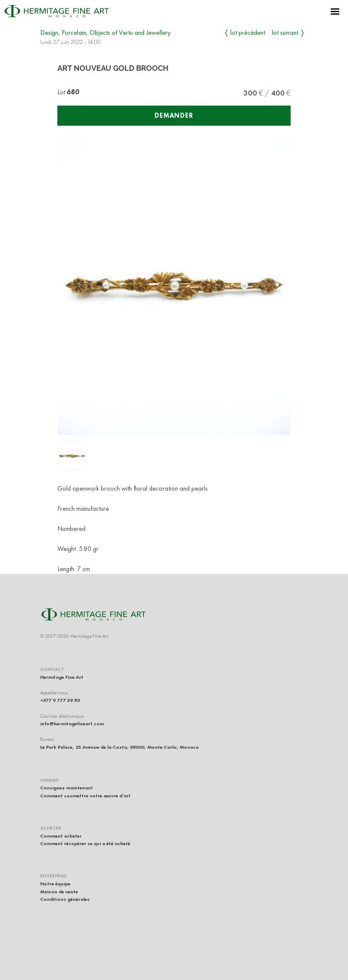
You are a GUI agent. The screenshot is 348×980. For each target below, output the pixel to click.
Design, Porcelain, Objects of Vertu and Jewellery (105, 32)
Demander (174, 115)
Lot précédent (248, 32)
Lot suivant (285, 32)
